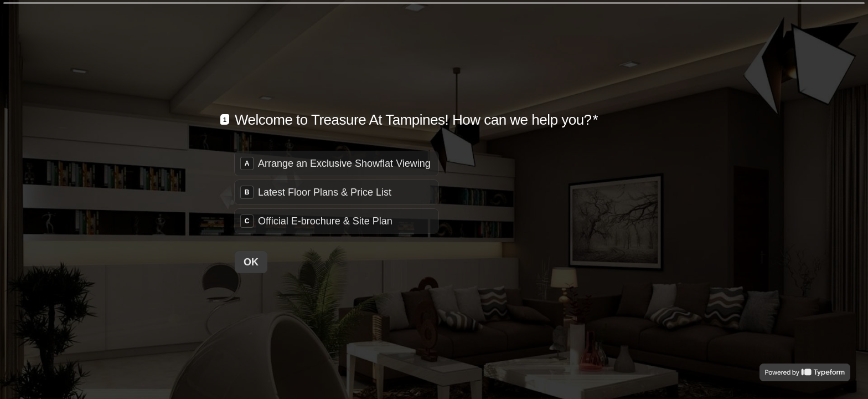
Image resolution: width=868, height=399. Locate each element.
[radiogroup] (337, 192)
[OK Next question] (251, 262)
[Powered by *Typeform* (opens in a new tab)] (805, 372)
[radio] (337, 163)
